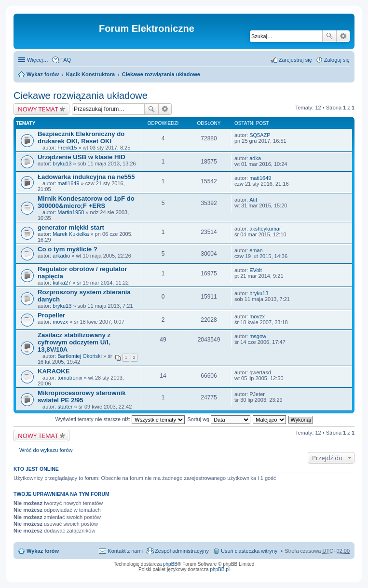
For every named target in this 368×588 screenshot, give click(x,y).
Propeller (51, 315)
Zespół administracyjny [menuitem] (182, 551)
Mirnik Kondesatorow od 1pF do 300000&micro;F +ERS (86, 202)
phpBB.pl (220, 569)
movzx (60, 322)
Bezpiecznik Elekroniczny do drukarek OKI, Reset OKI (81, 137)
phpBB (170, 564)
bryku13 (62, 164)
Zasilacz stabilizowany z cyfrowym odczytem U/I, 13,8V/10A (74, 342)
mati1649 (68, 183)
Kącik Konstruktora (90, 74)
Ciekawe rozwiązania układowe (161, 74)
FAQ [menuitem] (66, 60)
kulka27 (62, 283)
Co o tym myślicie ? (68, 249)
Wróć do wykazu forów (46, 450)
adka (255, 158)
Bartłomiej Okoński (80, 356)
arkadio (61, 256)
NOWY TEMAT (38, 109)
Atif (253, 200)
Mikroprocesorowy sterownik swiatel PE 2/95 (82, 397)
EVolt (256, 270)
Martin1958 (71, 212)
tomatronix (70, 378)
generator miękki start (71, 227)
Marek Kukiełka (71, 234)
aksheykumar (265, 229)
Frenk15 (67, 148)
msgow (258, 336)
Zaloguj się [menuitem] (337, 60)
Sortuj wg (219, 419)
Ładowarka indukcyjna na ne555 (86, 177)
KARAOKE (54, 371)
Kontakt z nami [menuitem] (125, 551)
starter (65, 407)
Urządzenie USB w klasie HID (82, 157)
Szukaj (329, 36)
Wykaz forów (43, 74)
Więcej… (38, 60)
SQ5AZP (260, 135)
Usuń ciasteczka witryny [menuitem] (249, 551)
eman (256, 250)
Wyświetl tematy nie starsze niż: (120, 419)
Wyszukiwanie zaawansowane (343, 36)
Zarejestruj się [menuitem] (295, 60)
